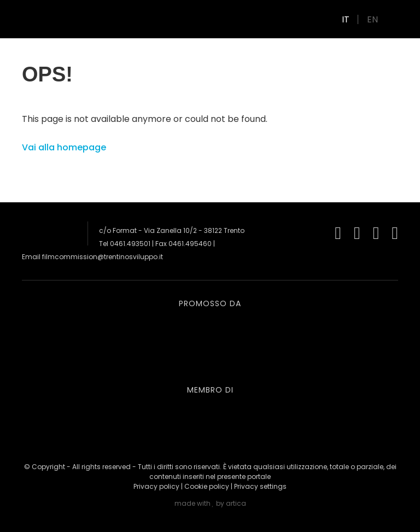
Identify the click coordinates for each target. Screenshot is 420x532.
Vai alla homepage (64, 147)
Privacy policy (156, 486)
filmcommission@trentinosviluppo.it (103, 257)
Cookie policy (207, 486)
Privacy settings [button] (260, 486)
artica (236, 503)
